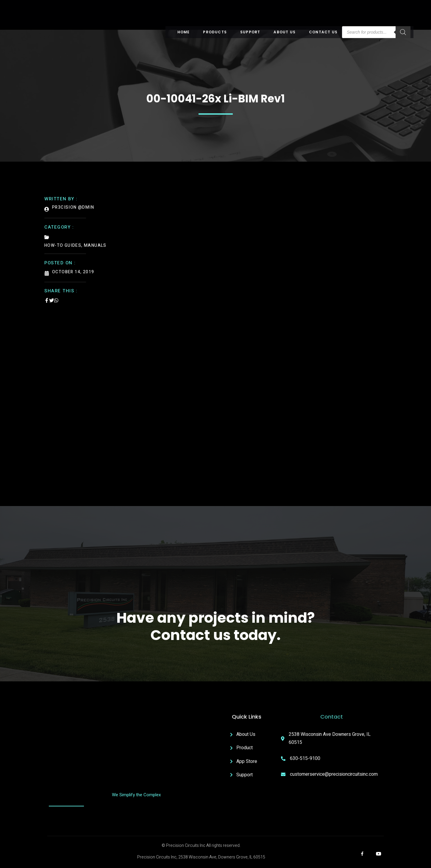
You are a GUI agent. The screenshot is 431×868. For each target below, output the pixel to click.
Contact (332, 717)
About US (285, 32)
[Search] (403, 32)
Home (184, 32)
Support (250, 32)
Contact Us (323, 32)
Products (215, 32)
